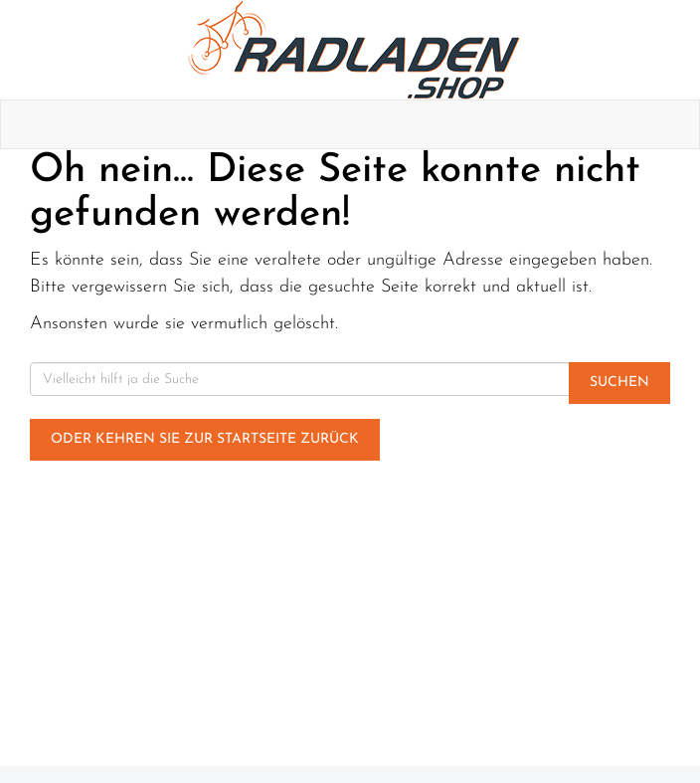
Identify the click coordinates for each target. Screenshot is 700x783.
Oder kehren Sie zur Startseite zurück (205, 439)
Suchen (619, 383)
